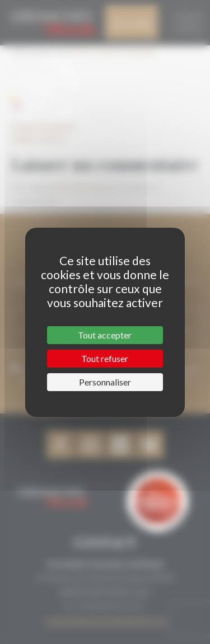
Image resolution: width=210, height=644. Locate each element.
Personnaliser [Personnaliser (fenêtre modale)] (105, 382)
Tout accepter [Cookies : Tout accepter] (105, 335)
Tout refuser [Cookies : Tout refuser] (105, 358)
